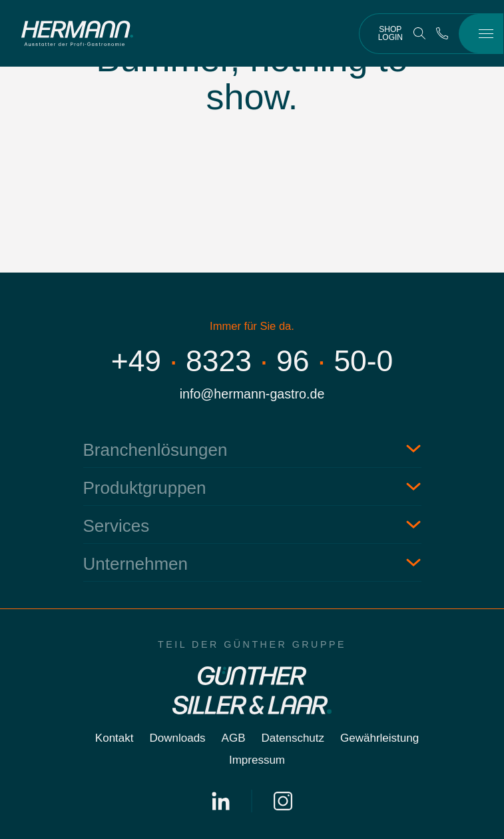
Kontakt (115, 738)
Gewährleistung (379, 738)
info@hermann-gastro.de (252, 394)
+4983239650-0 (252, 361)
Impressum (257, 760)
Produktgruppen (145, 488)
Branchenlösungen (155, 450)
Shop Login (390, 33)
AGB (234, 738)
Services (117, 526)
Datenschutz (293, 738)
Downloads (178, 738)
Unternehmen (136, 564)
